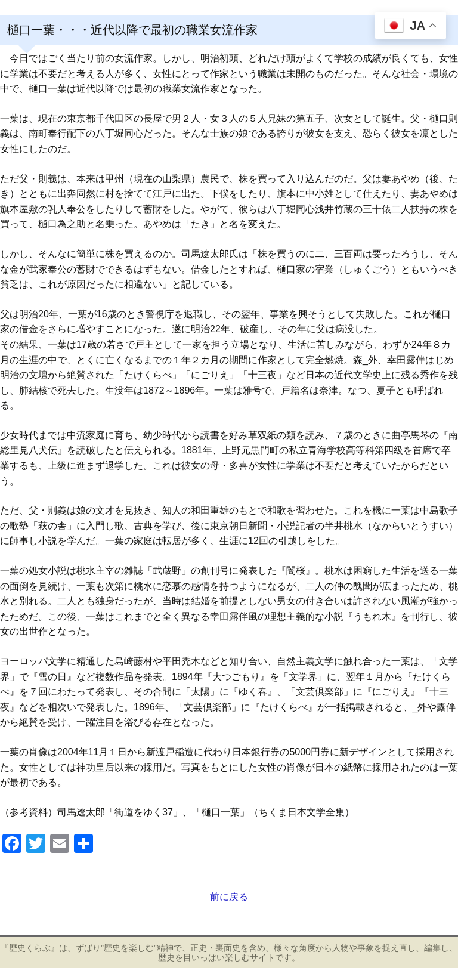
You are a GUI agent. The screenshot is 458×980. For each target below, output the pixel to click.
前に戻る (229, 897)
